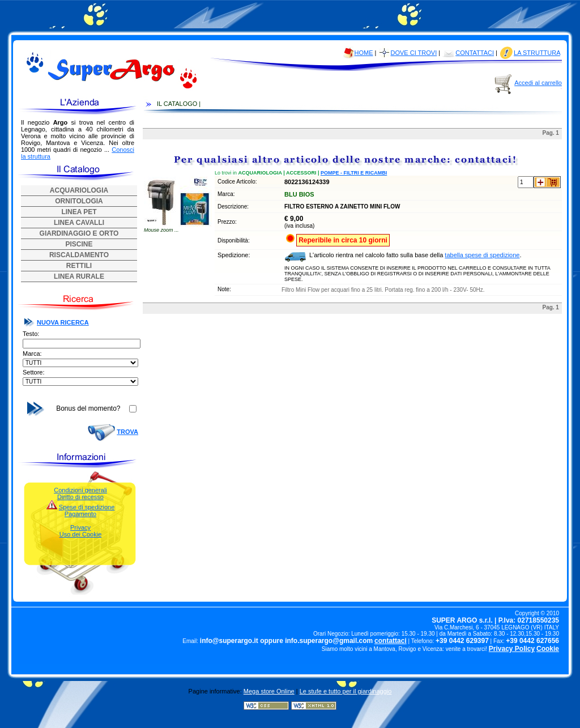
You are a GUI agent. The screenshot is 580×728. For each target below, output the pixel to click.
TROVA (127, 432)
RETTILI (79, 266)
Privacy (80, 527)
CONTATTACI (475, 53)
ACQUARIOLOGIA (79, 190)
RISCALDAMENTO (79, 255)
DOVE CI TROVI (414, 53)
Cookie (548, 649)
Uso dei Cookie (81, 534)
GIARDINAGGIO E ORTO (79, 233)
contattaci (391, 641)
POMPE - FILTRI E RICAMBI (354, 173)
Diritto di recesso (80, 497)
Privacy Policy (512, 649)
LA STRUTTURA (537, 53)
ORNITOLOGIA (79, 201)
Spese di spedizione (87, 507)
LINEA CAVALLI (79, 223)
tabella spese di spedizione (482, 255)
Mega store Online (269, 691)
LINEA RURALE (79, 276)
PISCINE (79, 244)
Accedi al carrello (538, 83)
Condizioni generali (80, 490)
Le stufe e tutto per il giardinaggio (346, 691)
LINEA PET (79, 212)
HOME (364, 53)
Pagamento (80, 514)
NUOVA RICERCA (63, 322)
